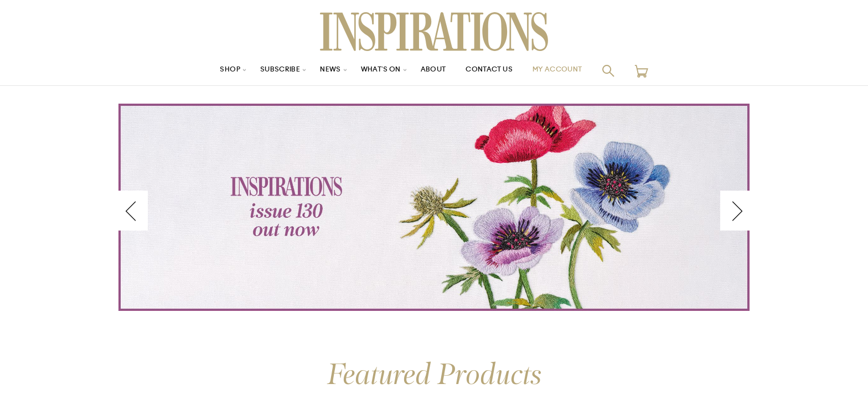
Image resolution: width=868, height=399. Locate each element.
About (434, 71)
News (322, 71)
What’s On (377, 71)
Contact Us (495, 71)
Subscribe (268, 71)
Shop (213, 71)
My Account (572, 71)
